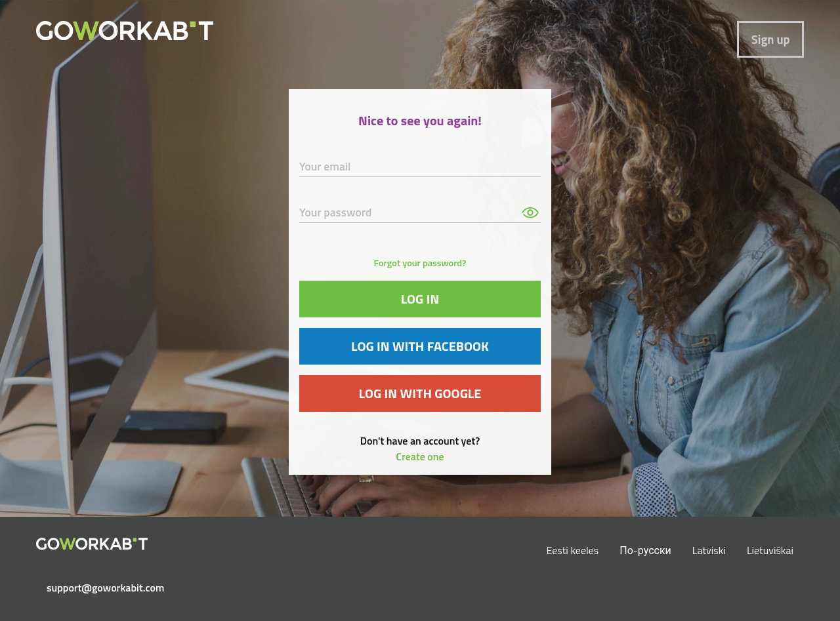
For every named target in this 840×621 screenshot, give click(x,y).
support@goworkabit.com (97, 588)
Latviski (709, 550)
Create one (420, 456)
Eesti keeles (573, 550)
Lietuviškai (770, 550)
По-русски (645, 550)
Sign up (771, 39)
